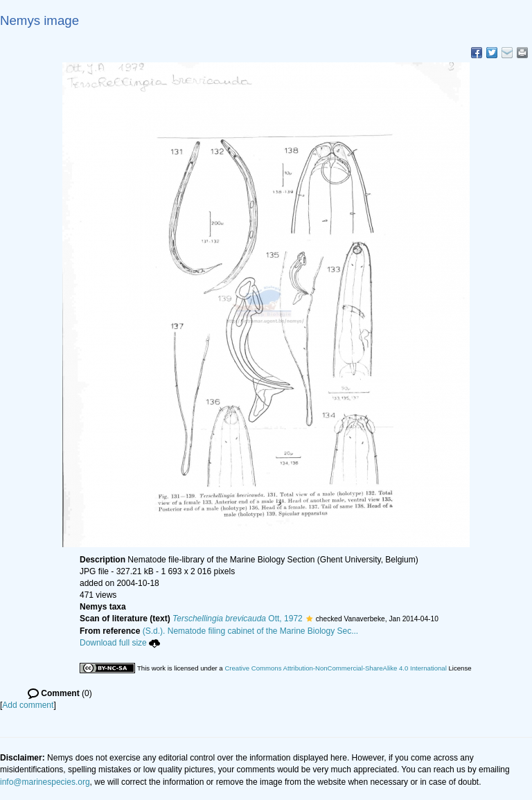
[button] (309, 619)
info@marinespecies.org (45, 782)
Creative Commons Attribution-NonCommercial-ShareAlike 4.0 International (335, 668)
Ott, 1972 (238, 619)
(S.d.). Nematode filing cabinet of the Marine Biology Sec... (251, 631)
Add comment (28, 705)
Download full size (120, 643)
